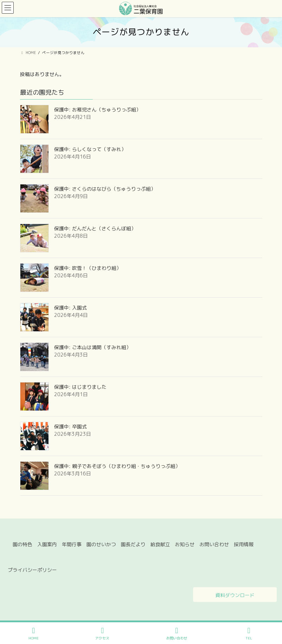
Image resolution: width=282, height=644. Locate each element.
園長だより (133, 544)
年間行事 (72, 544)
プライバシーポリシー (32, 570)
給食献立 (160, 544)
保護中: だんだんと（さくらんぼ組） (95, 228)
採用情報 (244, 544)
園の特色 (22, 544)
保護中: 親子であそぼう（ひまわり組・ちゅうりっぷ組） (117, 466)
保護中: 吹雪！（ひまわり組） (88, 268)
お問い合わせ (214, 544)
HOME (34, 634)
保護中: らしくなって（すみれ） (90, 149)
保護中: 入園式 (70, 308)
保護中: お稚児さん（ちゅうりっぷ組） (97, 110)
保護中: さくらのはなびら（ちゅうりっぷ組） (105, 189)
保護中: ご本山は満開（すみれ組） (93, 347)
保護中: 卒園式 (70, 426)
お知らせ (185, 544)
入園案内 (47, 544)
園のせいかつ (101, 544)
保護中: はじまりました (80, 387)
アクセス (102, 634)
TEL (249, 634)
